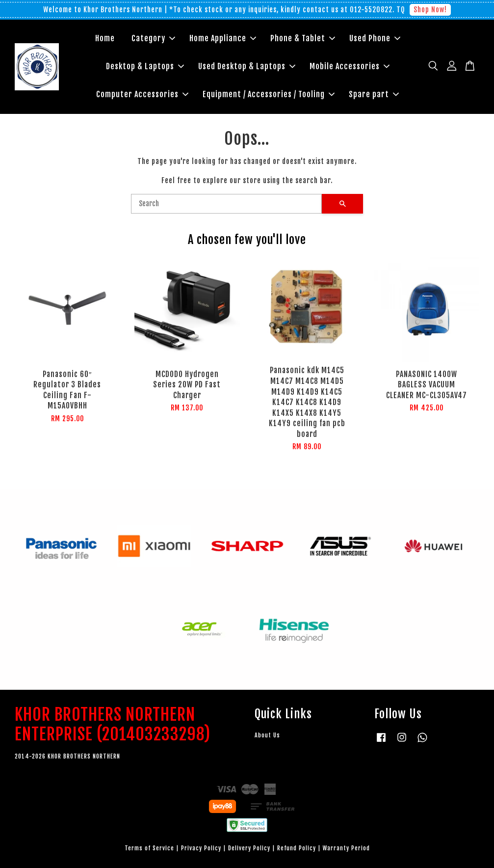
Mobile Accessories (350, 66)
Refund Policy (297, 848)
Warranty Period (346, 848)
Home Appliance (223, 38)
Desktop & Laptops (145, 66)
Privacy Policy (201, 848)
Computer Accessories (142, 94)
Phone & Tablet (303, 38)
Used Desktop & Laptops (247, 66)
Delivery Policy (249, 848)
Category (153, 38)
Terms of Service (149, 848)
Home (105, 38)
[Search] (227, 204)
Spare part (374, 94)
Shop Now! (430, 10)
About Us (267, 735)
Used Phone (375, 38)
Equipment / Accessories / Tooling (269, 94)
